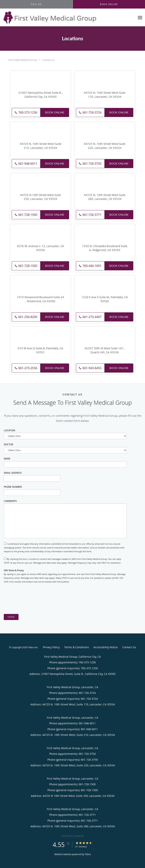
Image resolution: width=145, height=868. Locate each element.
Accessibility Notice (106, 647)
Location (9, 430)
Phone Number (13, 487)
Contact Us (48, 60)
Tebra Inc (33, 647)
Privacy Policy (51, 647)
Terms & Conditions (77, 647)
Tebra (88, 854)
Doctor (8, 444)
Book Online (55, 112)
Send (11, 617)
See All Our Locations (72, 836)
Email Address (13, 473)
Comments (10, 501)
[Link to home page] (68, 18)
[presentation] (32, 599)
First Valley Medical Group (23, 60)
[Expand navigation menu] (140, 18)
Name (7, 459)
